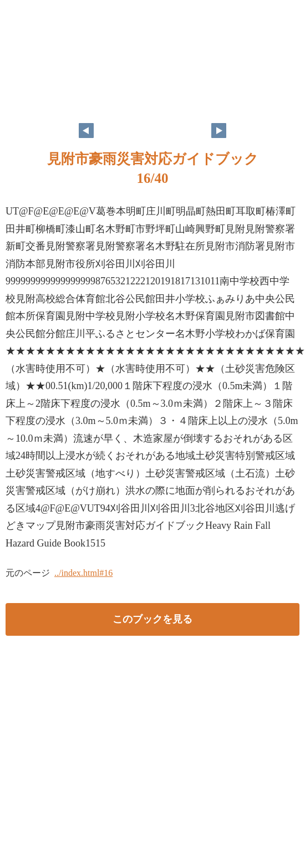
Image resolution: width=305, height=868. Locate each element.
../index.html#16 (83, 573)
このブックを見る (152, 619)
